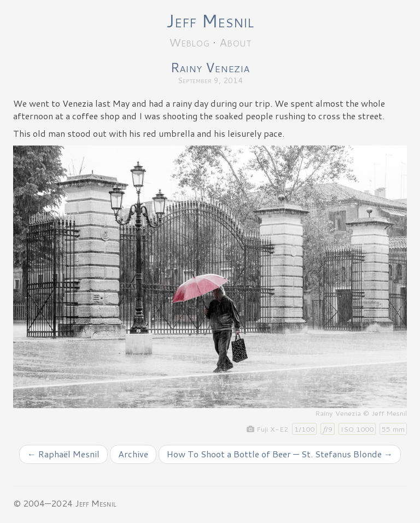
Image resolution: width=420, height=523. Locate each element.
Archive (133, 454)
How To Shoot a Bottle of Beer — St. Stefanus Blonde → (280, 454)
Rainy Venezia (210, 67)
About (235, 42)
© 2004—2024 (43, 503)
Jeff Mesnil (210, 21)
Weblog (189, 42)
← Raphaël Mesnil (63, 454)
